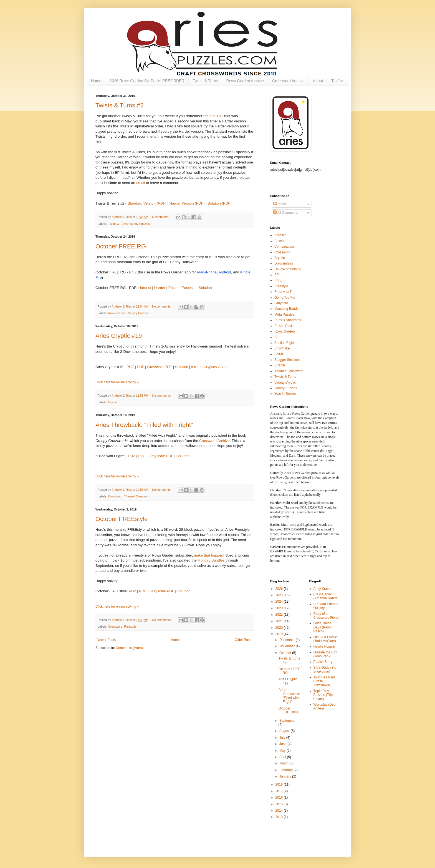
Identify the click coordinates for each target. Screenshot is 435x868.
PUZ (130, 367)
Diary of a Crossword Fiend (326, 616)
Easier (174, 288)
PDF (140, 367)
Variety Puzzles (140, 224)
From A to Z (283, 292)
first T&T (216, 116)
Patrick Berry (323, 662)
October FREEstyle (122, 519)
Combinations (284, 246)
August (285, 731)
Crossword (115, 496)
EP (277, 275)
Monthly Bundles (211, 560)
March (284, 763)
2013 (280, 817)
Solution (205, 288)
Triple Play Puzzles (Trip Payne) (323, 695)
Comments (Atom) (129, 648)
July (283, 738)
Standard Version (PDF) (147, 203)
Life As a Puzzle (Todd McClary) (325, 639)
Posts (280, 204)
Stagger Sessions (287, 360)
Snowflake (282, 348)
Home (96, 81)
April (283, 757)
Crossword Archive (288, 81)
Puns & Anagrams (288, 320)
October (286, 653)
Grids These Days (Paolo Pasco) (323, 627)
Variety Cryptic (285, 383)
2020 (280, 628)
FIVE (278, 280)
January (286, 776)
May (283, 751)
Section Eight (284, 343)
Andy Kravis (322, 589)
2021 (280, 621)
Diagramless (284, 263)
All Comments (286, 213)
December (288, 640)
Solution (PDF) (219, 203)
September (288, 721)
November (288, 646)
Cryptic (113, 402)
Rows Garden (117, 313)
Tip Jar (337, 81)
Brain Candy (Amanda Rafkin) (326, 596)
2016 (280, 797)
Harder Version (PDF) (187, 203)
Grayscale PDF (159, 367)
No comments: (162, 306)
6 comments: (161, 217)
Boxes (279, 241)
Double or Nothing (288, 269)
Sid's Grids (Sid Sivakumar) (325, 670)
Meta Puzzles (284, 315)
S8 (276, 337)
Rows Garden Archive (245, 81)
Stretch (280, 365)
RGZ (133, 272)
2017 (280, 791)
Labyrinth (281, 303)
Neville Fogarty (325, 646)
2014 (280, 811)
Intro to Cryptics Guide (209, 367)
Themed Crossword (137, 496)
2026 (280, 589)
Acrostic (280, 235)
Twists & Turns (205, 81)
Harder (160, 288)
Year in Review (285, 394)
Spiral (279, 354)
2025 (280, 595)
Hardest (145, 288)
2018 (280, 784)
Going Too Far (285, 298)
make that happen (209, 555)
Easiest (188, 288)
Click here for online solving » (117, 382)
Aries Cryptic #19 (119, 336)
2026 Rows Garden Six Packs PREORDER (147, 81)
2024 (280, 602)
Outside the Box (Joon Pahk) (325, 654)
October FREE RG (121, 246)
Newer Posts (106, 640)
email (141, 183)
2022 (280, 615)
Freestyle (130, 627)
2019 (280, 634)
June (283, 744)
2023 (280, 608)
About (318, 81)
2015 (280, 804)
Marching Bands (286, 309)
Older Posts (243, 640)
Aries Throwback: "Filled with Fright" (144, 425)
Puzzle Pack (284, 326)
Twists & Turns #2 (120, 105)
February (286, 770)
